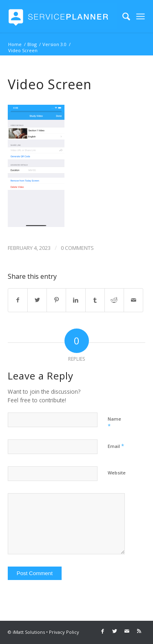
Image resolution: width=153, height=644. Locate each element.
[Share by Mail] (133, 300)
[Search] (122, 16)
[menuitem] (122, 16)
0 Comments (77, 248)
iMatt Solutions (29, 632)
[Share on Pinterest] (56, 300)
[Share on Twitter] (37, 300)
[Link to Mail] (127, 631)
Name (114, 423)
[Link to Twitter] (115, 631)
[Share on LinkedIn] (75, 300)
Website (117, 473)
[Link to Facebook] (102, 631)
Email (116, 446)
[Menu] (141, 16)
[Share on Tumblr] (95, 300)
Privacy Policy (64, 632)
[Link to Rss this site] (139, 631)
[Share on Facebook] (18, 300)
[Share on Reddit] (114, 300)
